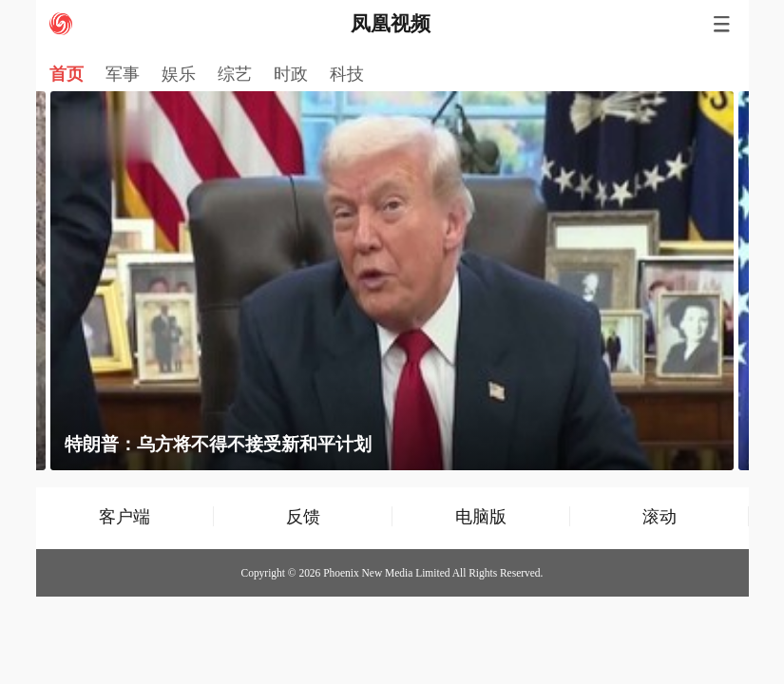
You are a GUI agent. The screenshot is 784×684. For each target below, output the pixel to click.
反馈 (303, 516)
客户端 (124, 516)
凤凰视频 (391, 24)
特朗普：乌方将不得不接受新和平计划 (218, 444)
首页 (67, 74)
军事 (123, 74)
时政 (291, 74)
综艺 (235, 74)
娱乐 (179, 74)
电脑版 (481, 516)
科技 (347, 74)
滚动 (660, 516)
